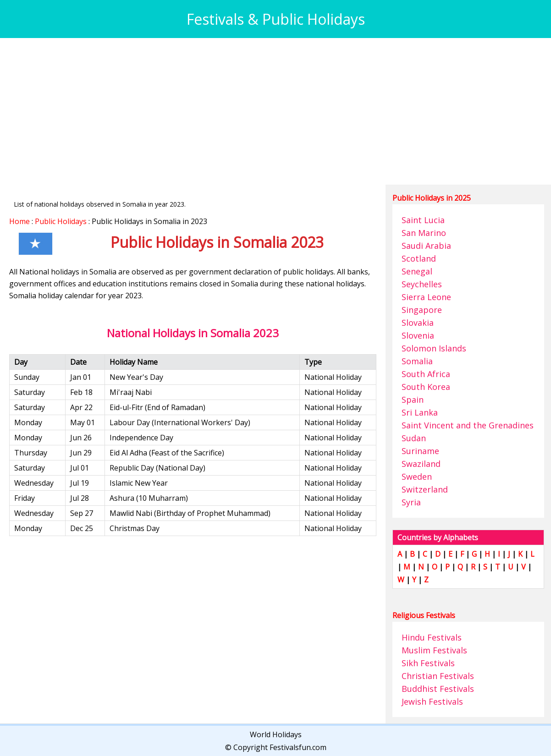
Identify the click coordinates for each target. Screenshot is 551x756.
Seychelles (422, 284)
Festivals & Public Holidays (276, 19)
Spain (413, 400)
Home (19, 221)
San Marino (424, 233)
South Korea (426, 387)
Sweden (417, 477)
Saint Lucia (423, 220)
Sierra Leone (426, 297)
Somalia (417, 361)
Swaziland (421, 464)
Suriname (420, 451)
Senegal (417, 271)
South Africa (426, 374)
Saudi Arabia (426, 246)
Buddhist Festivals (438, 689)
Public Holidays (61, 221)
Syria (411, 502)
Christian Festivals (438, 676)
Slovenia (418, 335)
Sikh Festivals (428, 663)
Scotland (419, 258)
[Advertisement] (275, 111)
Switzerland (425, 489)
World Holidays (276, 734)
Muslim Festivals (434, 650)
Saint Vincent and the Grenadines (468, 425)
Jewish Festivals (432, 701)
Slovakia (418, 323)
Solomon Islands (434, 348)
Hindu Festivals (432, 637)
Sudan (414, 438)
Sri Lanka (420, 412)
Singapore (422, 310)
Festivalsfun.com (298, 747)
